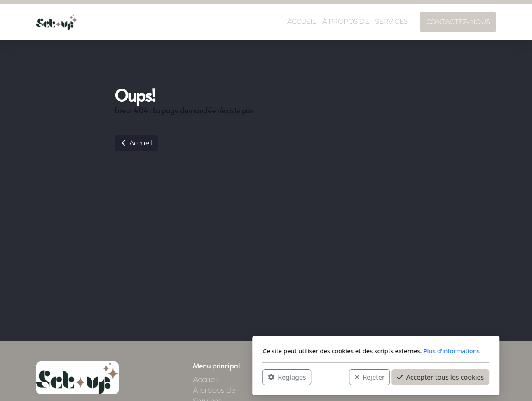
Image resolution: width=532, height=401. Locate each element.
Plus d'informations (342, 351)
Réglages (177, 377)
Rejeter (260, 377)
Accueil (136, 143)
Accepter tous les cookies (331, 377)
